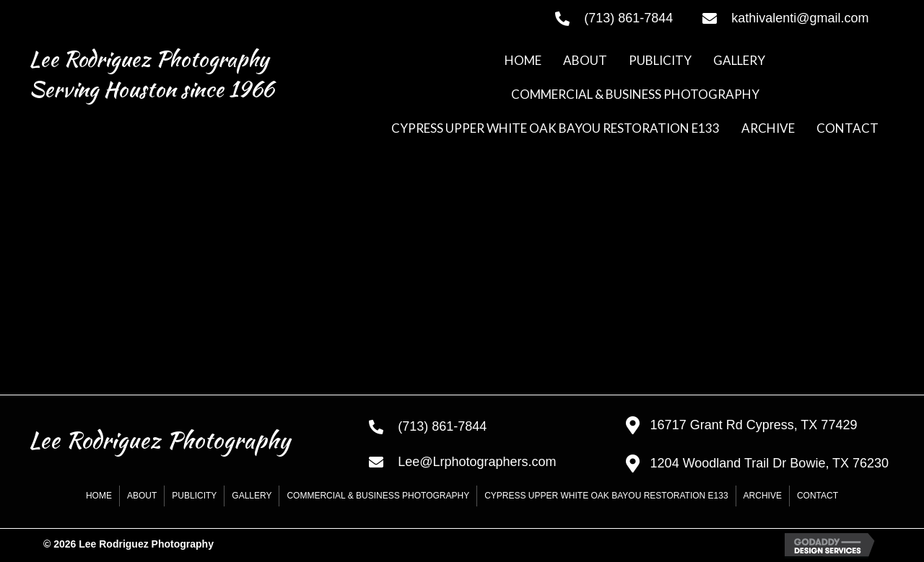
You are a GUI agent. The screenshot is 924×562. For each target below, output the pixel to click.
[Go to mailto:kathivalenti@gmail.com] (799, 18)
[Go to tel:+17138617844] (614, 18)
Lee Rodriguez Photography (149, 58)
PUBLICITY (194, 496)
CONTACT (818, 496)
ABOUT (142, 496)
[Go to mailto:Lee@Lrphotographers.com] (483, 462)
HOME (99, 496)
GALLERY (252, 496)
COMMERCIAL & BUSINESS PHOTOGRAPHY (378, 496)
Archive (763, 496)
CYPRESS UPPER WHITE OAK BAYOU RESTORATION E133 (606, 496)
